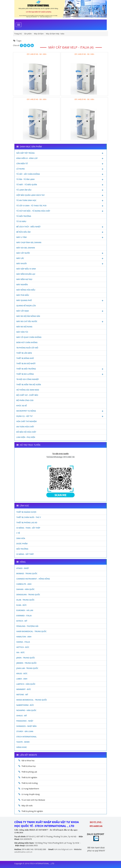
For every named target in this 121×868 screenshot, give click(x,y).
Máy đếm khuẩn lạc (26, 274)
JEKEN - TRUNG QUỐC (26, 658)
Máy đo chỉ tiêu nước (61, 322)
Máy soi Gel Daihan (26, 248)
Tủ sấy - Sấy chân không (61, 174)
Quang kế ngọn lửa (26, 306)
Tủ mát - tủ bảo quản (61, 185)
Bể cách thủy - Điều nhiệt (61, 227)
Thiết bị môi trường (61, 369)
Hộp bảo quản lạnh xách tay (61, 195)
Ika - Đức (21, 652)
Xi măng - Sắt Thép (25, 554)
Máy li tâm (61, 237)
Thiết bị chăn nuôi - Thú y (29, 517)
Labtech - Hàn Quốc (26, 684)
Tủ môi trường (24, 216)
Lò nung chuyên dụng (31, 794)
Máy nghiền (22, 285)
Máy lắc (61, 259)
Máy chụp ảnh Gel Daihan (29, 242)
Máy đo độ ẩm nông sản (28, 316)
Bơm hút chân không (27, 342)
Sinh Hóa (21, 538)
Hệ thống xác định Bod (28, 390)
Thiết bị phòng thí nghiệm (32, 811)
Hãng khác (22, 747)
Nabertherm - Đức (25, 705)
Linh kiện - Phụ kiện (26, 437)
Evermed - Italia (24, 616)
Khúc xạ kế (22, 406)
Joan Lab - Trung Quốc (27, 668)
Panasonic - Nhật (25, 721)
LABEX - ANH (22, 679)
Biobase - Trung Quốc (27, 573)
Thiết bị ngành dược (26, 512)
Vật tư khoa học (28, 760)
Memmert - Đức (24, 689)
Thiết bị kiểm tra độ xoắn (29, 385)
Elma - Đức (22, 605)
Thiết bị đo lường (61, 374)
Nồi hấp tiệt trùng (61, 153)
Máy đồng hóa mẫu (26, 290)
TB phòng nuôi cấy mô (27, 348)
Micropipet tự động (61, 411)
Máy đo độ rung (24, 327)
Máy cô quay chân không (29, 337)
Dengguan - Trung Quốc (28, 595)
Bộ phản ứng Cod (25, 400)
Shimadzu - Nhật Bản (26, 726)
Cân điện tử (61, 164)
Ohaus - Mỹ (22, 716)
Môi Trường (22, 549)
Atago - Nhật (23, 568)
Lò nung (61, 169)
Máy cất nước (61, 253)
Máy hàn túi (22, 332)
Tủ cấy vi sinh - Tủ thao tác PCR (61, 206)
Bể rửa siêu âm (61, 232)
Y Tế (18, 533)
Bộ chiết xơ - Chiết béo (27, 395)
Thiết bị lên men (24, 353)
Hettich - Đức (23, 647)
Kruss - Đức (22, 673)
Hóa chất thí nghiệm (27, 421)
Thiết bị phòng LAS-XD (27, 523)
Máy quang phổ (61, 301)
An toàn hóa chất (25, 427)
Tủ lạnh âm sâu (61, 190)
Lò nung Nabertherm (30, 789)
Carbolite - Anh (24, 584)
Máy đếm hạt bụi (24, 279)
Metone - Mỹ (22, 695)
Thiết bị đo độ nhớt (26, 363)
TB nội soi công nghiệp (28, 379)
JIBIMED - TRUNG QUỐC (27, 663)
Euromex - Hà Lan (25, 610)
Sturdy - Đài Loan (25, 731)
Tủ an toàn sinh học (61, 201)
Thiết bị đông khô (25, 358)
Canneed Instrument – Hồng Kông (33, 579)
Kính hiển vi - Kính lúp (61, 159)
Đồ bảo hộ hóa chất (26, 432)
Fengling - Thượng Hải (27, 626)
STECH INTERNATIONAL (27, 737)
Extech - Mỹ (22, 621)
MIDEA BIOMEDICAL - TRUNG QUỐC (32, 700)
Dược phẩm (22, 544)
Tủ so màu (21, 221)
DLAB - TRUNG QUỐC (25, 600)
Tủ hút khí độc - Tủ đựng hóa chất (61, 211)
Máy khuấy (61, 264)
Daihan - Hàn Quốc (26, 589)
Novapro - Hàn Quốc (26, 710)
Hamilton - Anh (24, 637)
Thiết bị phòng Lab (29, 772)
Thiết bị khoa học (29, 766)
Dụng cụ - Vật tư (61, 416)
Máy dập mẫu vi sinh (26, 269)
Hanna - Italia (23, 642)
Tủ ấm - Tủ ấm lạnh (61, 180)
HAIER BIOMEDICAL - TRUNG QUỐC (32, 631)
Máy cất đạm (61, 311)
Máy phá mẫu (23, 295)
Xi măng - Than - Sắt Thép (28, 528)
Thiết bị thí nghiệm (29, 777)
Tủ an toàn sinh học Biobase (33, 800)
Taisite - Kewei (23, 742)
